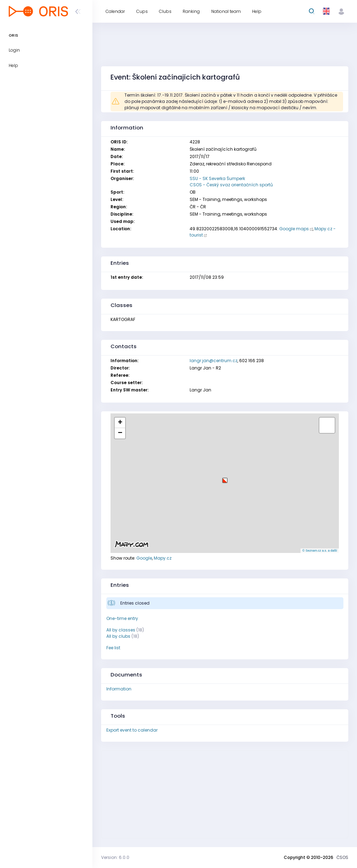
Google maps (294, 229)
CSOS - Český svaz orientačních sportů (231, 185)
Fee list (113, 648)
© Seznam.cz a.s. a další (320, 551)
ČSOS (342, 857)
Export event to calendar (132, 730)
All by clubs (118, 636)
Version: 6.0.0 (115, 857)
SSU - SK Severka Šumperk (217, 178)
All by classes (121, 630)
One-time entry (122, 618)
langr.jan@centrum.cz (214, 361)
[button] (225, 478)
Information (119, 689)
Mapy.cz (163, 558)
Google (144, 558)
